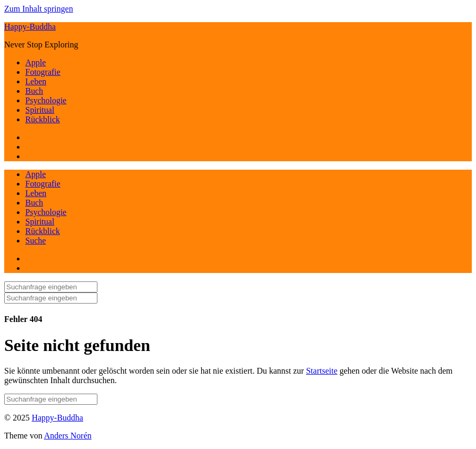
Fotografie (43, 72)
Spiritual (40, 110)
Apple (36, 62)
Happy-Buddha (30, 27)
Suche (36, 241)
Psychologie (46, 100)
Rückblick (43, 119)
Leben (36, 81)
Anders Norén (68, 436)
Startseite (322, 371)
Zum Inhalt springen (39, 9)
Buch (34, 91)
